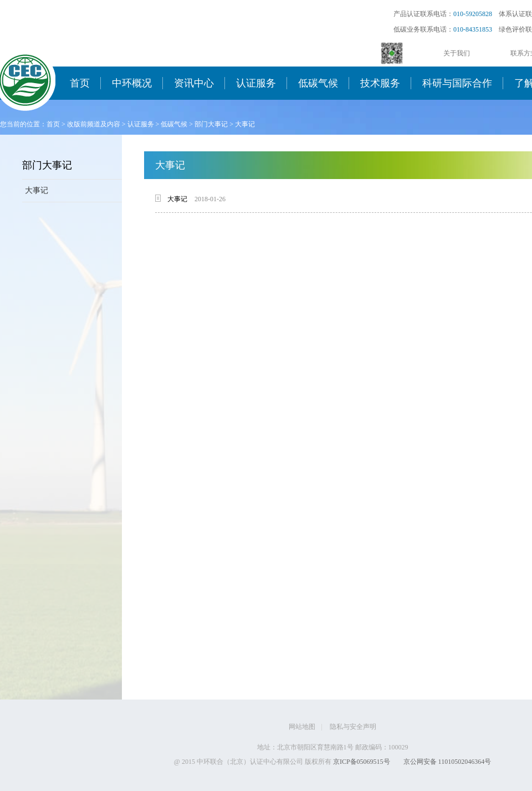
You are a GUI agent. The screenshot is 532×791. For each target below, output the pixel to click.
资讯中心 (194, 83)
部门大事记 (211, 124)
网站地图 (302, 727)
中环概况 (132, 83)
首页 (80, 83)
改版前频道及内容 (94, 124)
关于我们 (457, 53)
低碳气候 (318, 83)
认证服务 (256, 83)
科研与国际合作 (457, 83)
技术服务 (380, 83)
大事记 (245, 124)
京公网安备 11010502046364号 (447, 762)
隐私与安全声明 (353, 727)
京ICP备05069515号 (362, 762)
